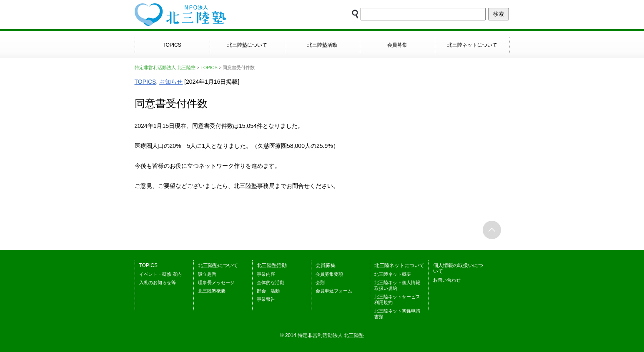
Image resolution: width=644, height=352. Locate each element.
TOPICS (172, 45)
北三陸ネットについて (472, 45)
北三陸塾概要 (212, 291)
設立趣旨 (207, 274)
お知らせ (171, 82)
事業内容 (266, 274)
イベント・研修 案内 (160, 274)
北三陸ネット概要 (393, 274)
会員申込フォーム (334, 291)
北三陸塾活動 (322, 45)
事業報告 (266, 299)
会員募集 (397, 45)
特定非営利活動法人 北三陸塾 (165, 67)
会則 (320, 282)
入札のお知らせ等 (158, 282)
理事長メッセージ (216, 282)
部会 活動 (268, 291)
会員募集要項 (329, 274)
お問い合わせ (447, 280)
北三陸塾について (247, 45)
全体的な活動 (271, 282)
